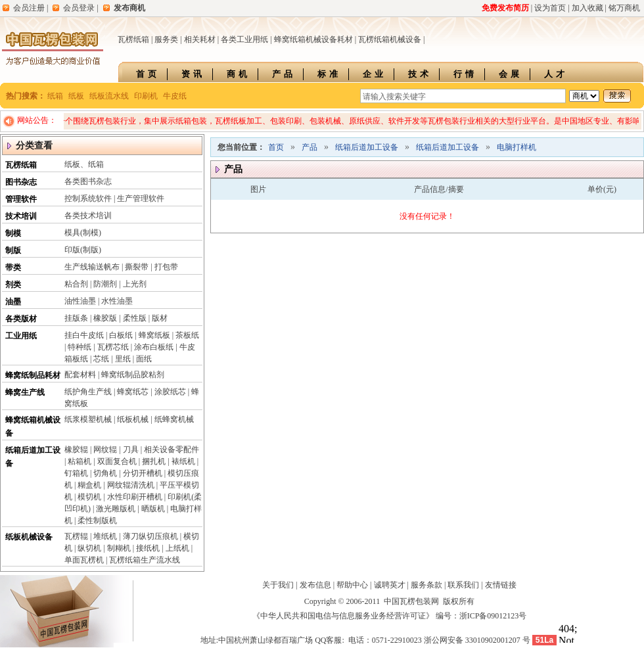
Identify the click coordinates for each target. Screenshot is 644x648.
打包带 (166, 267)
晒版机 (153, 509)
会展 (511, 74)
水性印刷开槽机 (135, 497)
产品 (284, 74)
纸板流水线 (109, 96)
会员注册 (29, 8)
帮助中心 (352, 585)
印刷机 (146, 96)
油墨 (13, 302)
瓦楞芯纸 (113, 347)
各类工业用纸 (244, 39)
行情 (465, 74)
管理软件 (21, 199)
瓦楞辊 (76, 536)
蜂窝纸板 (154, 335)
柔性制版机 (97, 521)
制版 (13, 250)
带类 (13, 267)
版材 (160, 318)
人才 (556, 74)
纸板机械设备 (29, 537)
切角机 (105, 473)
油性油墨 (80, 301)
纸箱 (55, 96)
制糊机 (119, 548)
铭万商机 (624, 8)
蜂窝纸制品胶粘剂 (133, 375)
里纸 (123, 359)
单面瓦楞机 (84, 560)
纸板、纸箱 (84, 164)
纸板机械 (133, 419)
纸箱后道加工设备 (367, 147)
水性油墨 (117, 301)
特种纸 (80, 347)
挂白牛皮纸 (84, 335)
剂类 (13, 285)
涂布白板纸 (154, 347)
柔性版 (135, 318)
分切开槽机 (143, 473)
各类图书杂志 (88, 181)
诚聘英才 (390, 585)
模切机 (89, 497)
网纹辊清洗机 (131, 485)
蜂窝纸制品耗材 (33, 375)
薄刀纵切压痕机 (150, 536)
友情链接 (501, 585)
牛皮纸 (175, 96)
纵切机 (89, 548)
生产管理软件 (141, 198)
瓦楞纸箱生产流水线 (145, 560)
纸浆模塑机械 (88, 419)
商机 (239, 74)
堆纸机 (105, 536)
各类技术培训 (88, 216)
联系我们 (463, 585)
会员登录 (79, 8)
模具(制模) (83, 233)
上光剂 (135, 284)
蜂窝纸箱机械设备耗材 (313, 39)
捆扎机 (154, 461)
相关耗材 (200, 39)
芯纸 (101, 359)
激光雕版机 (116, 509)
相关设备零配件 (172, 450)
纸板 (76, 96)
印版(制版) (83, 250)
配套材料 (80, 375)
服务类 (166, 39)
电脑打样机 (517, 147)
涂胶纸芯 (170, 392)
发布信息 (315, 585)
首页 (148, 74)
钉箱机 (76, 473)
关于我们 (278, 585)
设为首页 (550, 8)
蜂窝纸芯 (133, 392)
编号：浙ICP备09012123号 (481, 616)
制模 (13, 233)
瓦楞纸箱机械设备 (390, 39)
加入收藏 (587, 8)
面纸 (144, 359)
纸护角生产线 (88, 392)
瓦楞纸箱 (133, 39)
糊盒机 (89, 485)
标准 (329, 74)
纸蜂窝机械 (174, 419)
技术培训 (21, 216)
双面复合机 (117, 461)
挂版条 (76, 318)
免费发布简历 (505, 8)
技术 (420, 74)
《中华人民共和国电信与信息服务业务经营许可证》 (343, 616)
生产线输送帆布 (92, 267)
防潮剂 (105, 284)
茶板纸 (187, 335)
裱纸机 (183, 461)
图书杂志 (21, 182)
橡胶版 (105, 318)
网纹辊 (105, 450)
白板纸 (121, 335)
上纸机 (177, 548)
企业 (375, 74)
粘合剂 (76, 284)
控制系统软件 (88, 198)
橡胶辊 (76, 450)
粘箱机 (80, 461)
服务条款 (426, 585)
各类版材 (21, 319)
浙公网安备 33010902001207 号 (477, 640)
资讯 (193, 74)
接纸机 (148, 548)
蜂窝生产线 (25, 392)
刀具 (131, 450)
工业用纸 (21, 336)
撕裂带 (137, 267)
